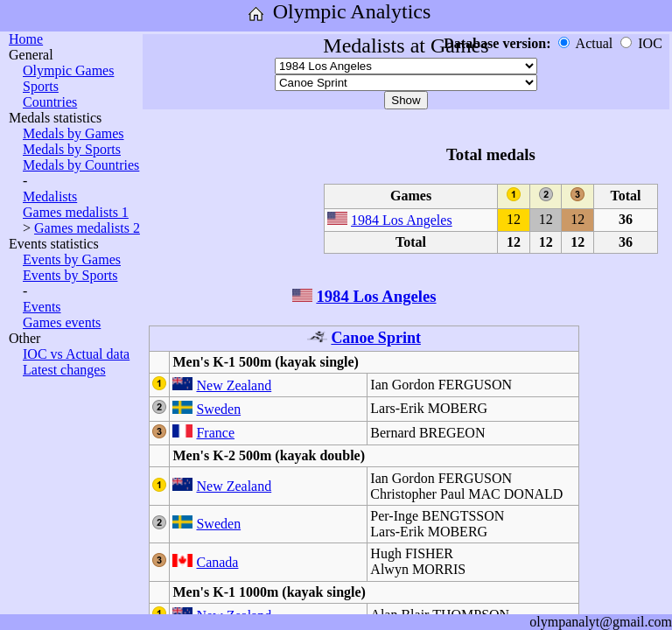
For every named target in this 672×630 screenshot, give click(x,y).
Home (26, 39)
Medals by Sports (72, 149)
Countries (50, 102)
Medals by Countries (81, 165)
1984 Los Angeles (402, 220)
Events (42, 307)
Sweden (218, 409)
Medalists (50, 196)
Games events (62, 322)
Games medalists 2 (87, 228)
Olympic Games (68, 70)
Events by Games (72, 259)
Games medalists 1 (76, 212)
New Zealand (234, 385)
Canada (217, 562)
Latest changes (64, 370)
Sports (41, 86)
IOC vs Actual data (76, 354)
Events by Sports (70, 275)
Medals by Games (73, 133)
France (215, 433)
